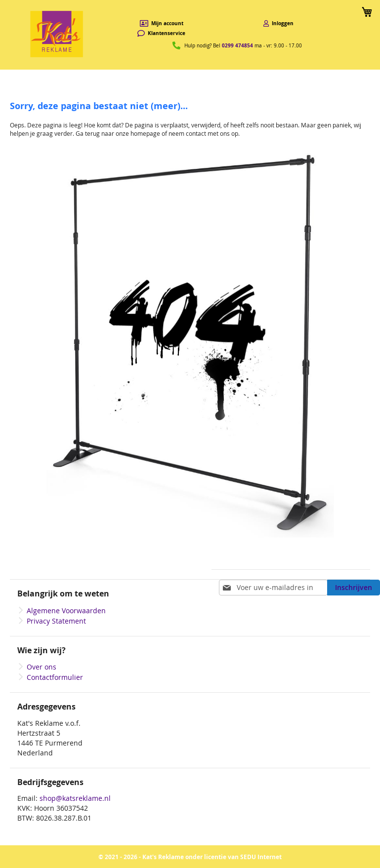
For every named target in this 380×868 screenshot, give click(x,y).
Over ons (42, 667)
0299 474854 (237, 45)
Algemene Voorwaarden (66, 611)
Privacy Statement (56, 621)
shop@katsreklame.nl (75, 798)
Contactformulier (55, 677)
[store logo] (57, 34)
